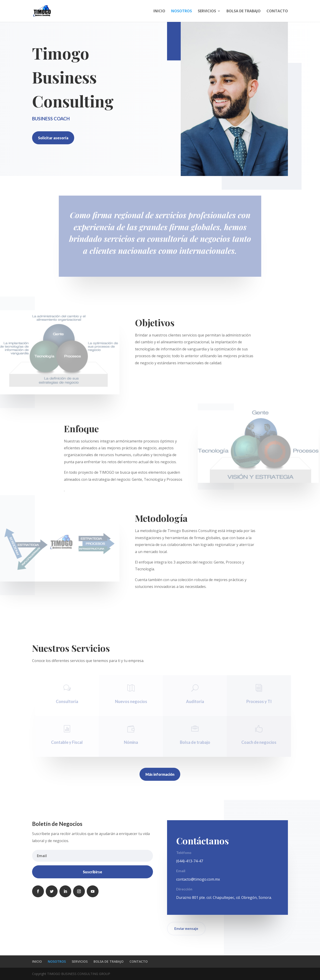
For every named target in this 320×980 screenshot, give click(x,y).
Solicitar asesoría (53, 138)
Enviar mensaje (186, 928)
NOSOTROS (182, 11)
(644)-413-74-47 (190, 861)
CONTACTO (277, 11)
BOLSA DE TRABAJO (244, 11)
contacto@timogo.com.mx (198, 879)
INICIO (159, 11)
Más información (160, 774)
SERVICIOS (207, 11)
